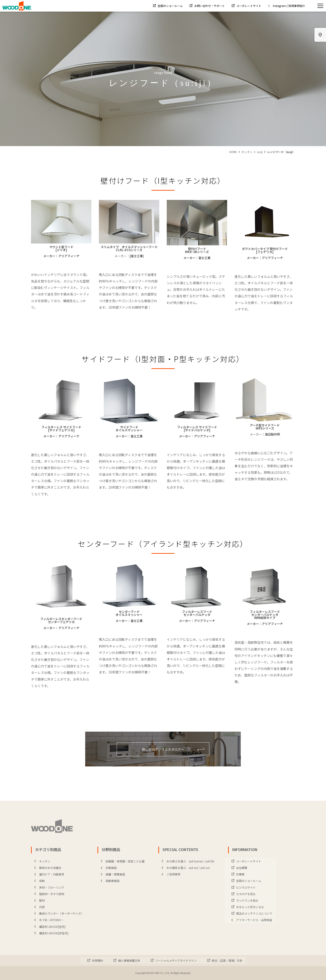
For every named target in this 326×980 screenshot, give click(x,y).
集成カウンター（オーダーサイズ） (58, 913)
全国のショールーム (170, 6)
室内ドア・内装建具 (48, 874)
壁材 (38, 900)
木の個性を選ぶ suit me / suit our (185, 868)
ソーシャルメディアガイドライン (176, 960)
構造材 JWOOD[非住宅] (50, 933)
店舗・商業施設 (112, 874)
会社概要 (241, 868)
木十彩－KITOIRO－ (48, 920)
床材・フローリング (48, 887)
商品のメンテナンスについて (254, 913)
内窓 (38, 907)
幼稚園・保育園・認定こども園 (122, 861)
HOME (233, 152)
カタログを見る (246, 894)
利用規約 (97, 960)
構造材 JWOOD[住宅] (49, 927)
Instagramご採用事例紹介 (286, 6)
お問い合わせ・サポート (209, 6)
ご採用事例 (170, 874)
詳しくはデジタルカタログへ (173, 749)
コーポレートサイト (249, 6)
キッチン (247, 152)
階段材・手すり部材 (48, 894)
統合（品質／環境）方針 (227, 960)
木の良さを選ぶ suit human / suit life (187, 861)
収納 (38, 881)
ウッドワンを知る (247, 900)
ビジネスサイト (246, 887)
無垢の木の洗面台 (47, 868)
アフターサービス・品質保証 (251, 920)
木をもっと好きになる (250, 907)
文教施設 (108, 868)
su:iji (260, 152)
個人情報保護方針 (129, 960)
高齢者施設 (109, 881)
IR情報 (240, 874)
